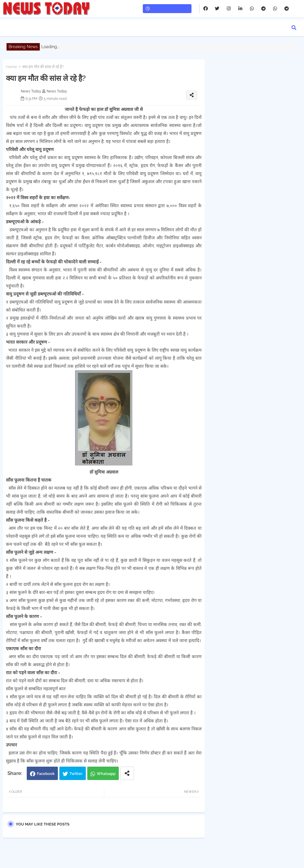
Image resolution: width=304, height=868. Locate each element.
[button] (294, 28)
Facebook (46, 774)
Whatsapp (106, 774)
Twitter (76, 774)
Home (12, 67)
